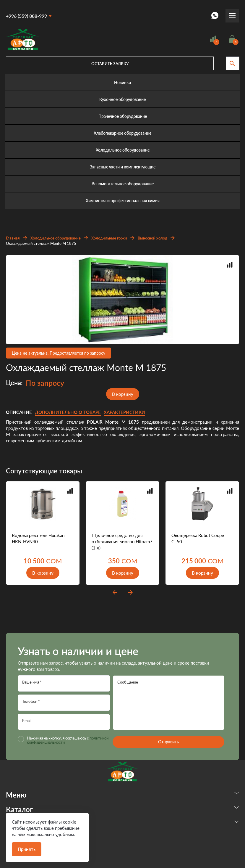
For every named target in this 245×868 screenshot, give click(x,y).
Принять (27, 849)
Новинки (123, 82)
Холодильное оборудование (123, 150)
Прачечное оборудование (123, 116)
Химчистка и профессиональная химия (123, 201)
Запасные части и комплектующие (123, 167)
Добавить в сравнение (230, 265)
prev (115, 592)
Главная (13, 238)
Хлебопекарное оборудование (123, 133)
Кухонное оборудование (123, 99)
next (130, 592)
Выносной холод (152, 238)
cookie (70, 822)
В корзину (123, 394)
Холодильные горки (109, 238)
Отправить (168, 742)
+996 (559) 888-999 (26, 16)
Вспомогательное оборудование (123, 184)
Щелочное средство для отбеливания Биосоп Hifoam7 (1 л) (122, 541)
